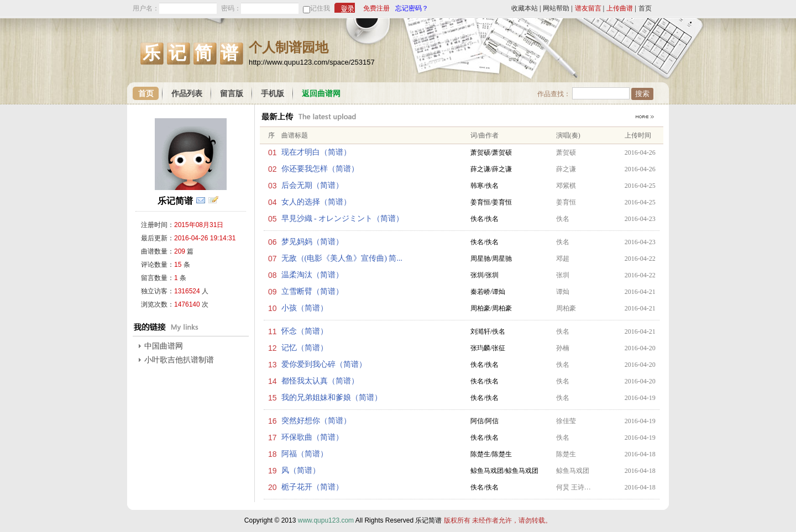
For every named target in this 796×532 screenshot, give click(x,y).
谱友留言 (588, 8)
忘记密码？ (412, 8)
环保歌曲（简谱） (312, 437)
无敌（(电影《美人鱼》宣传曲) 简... (342, 258)
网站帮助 (556, 8)
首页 (645, 8)
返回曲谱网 (321, 94)
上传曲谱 (620, 8)
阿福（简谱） (305, 454)
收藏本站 (525, 8)
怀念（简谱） (305, 331)
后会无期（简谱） (312, 185)
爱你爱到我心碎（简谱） (324, 364)
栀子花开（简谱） (312, 487)
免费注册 (376, 8)
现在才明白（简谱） (316, 152)
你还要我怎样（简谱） (320, 169)
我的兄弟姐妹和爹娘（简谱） (332, 397)
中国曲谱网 (164, 346)
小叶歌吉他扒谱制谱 (179, 360)
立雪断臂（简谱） (312, 291)
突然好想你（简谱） (316, 421)
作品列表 (187, 94)
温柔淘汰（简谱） (312, 275)
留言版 (232, 94)
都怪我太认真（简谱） (320, 381)
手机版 (273, 94)
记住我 (320, 8)
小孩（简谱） (305, 308)
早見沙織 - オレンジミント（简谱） (343, 218)
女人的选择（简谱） (316, 202)
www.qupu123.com (326, 520)
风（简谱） (301, 470)
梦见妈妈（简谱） (312, 242)
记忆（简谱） (305, 348)
